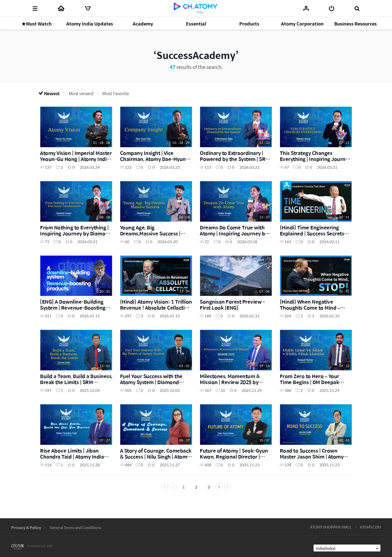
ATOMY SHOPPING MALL (331, 527)
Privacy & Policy (26, 527)
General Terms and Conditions (75, 527)
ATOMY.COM (370, 527)
